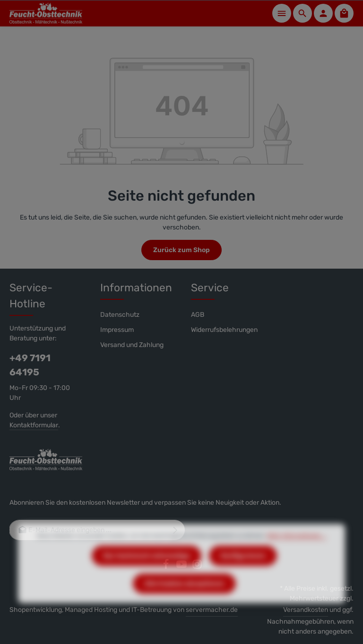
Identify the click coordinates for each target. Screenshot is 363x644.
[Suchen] (302, 13)
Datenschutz (120, 315)
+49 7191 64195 (30, 365)
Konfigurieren (243, 571)
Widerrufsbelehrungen (224, 330)
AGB (198, 315)
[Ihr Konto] (323, 13)
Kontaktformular (34, 425)
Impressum (117, 330)
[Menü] (282, 13)
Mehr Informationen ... (297, 551)
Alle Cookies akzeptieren (184, 598)
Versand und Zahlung (132, 345)
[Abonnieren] (176, 530)
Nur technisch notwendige (147, 571)
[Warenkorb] (344, 13)
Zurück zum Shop (181, 250)
